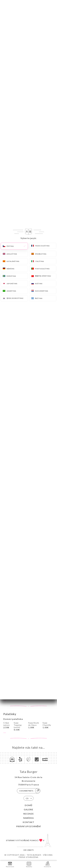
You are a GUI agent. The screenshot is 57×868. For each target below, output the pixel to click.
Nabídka (29, 818)
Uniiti (30, 850)
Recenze (29, 814)
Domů (29, 805)
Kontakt (29, 822)
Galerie (29, 809)
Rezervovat (10, 864)
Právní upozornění (29, 826)
